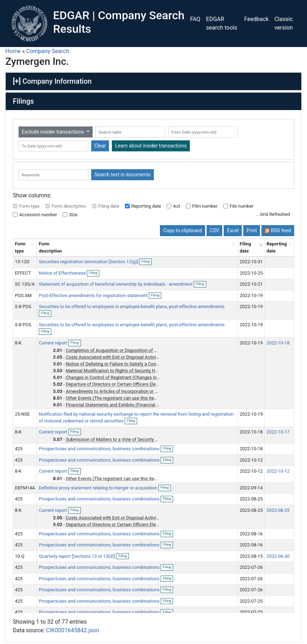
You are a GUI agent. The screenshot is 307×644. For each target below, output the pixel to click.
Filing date (109, 206)
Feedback (257, 19)
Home (13, 51)
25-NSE (22, 414)
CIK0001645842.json (72, 630)
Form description (69, 206)
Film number (205, 206)
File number (242, 206)
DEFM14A (25, 488)
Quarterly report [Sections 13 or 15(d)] (78, 556)
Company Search (48, 51)
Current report (54, 343)
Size (73, 215)
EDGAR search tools (222, 23)
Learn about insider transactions (151, 146)
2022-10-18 (278, 343)
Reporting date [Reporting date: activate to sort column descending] (277, 247)
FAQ (195, 19)
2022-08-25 (278, 510)
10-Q (20, 556)
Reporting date (146, 206)
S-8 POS (23, 307)
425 (19, 449)
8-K (18, 343)
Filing (147, 262)
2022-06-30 (278, 556)
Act (176, 206)
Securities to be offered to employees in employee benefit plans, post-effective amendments (132, 307)
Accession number (38, 215)
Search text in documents (123, 175)
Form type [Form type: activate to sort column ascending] (20, 247)
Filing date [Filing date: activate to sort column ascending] (245, 247)
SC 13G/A (25, 284)
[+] (17, 81)
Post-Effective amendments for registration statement (94, 295)
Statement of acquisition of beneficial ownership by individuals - (116, 284)
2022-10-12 (278, 471)
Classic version (283, 23)
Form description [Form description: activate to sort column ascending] (50, 247)
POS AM (23, 295)
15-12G (22, 262)
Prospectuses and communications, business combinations (100, 449)
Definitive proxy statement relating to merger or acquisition (99, 488)
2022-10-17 (278, 432)
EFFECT (23, 273)
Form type (29, 206)
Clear (100, 146)
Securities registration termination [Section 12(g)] (89, 262)
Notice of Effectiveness (63, 273)
